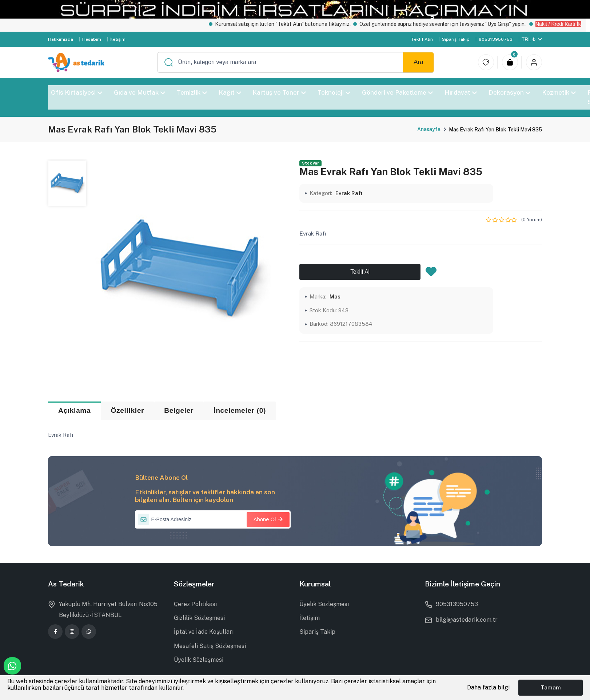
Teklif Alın (422, 39)
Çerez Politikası (195, 604)
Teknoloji (334, 92)
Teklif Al (360, 272)
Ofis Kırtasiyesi (77, 92)
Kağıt (230, 92)
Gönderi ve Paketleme (398, 92)
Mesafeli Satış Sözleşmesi (210, 646)
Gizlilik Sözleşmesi (199, 618)
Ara (418, 62)
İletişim (118, 39)
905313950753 (496, 39)
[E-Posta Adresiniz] (213, 519)
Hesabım (92, 39)
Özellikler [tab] (128, 410)
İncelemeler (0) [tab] (240, 410)
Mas (335, 296)
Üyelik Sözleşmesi (199, 660)
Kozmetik (559, 92)
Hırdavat (461, 92)
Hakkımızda (61, 39)
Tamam (551, 687)
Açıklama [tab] (74, 410)
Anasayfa (429, 129)
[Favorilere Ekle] (431, 274)
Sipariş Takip (456, 39)
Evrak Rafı (349, 193)
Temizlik (192, 92)
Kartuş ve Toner (280, 92)
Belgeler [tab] (179, 410)
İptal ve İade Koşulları (204, 632)
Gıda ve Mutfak (139, 92)
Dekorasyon (509, 92)
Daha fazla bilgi (488, 687)
